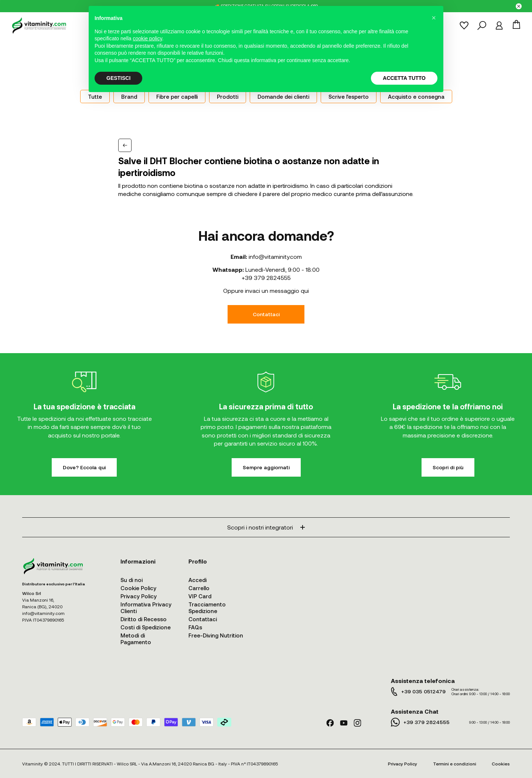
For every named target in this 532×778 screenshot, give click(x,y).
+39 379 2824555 (266, 278)
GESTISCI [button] (118, 78)
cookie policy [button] (148, 38)
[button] (434, 18)
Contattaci (266, 314)
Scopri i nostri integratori (266, 527)
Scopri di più (448, 467)
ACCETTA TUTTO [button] (404, 78)
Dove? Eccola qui (84, 467)
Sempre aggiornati (266, 467)
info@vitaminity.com (275, 256)
